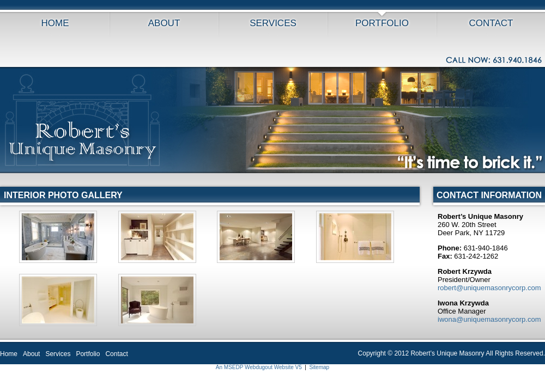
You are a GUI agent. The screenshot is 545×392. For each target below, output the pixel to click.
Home (55, 23)
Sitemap (319, 367)
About (164, 23)
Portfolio (382, 23)
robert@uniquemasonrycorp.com (489, 288)
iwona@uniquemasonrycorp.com (489, 319)
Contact (491, 23)
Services (273, 23)
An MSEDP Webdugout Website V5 (259, 367)
